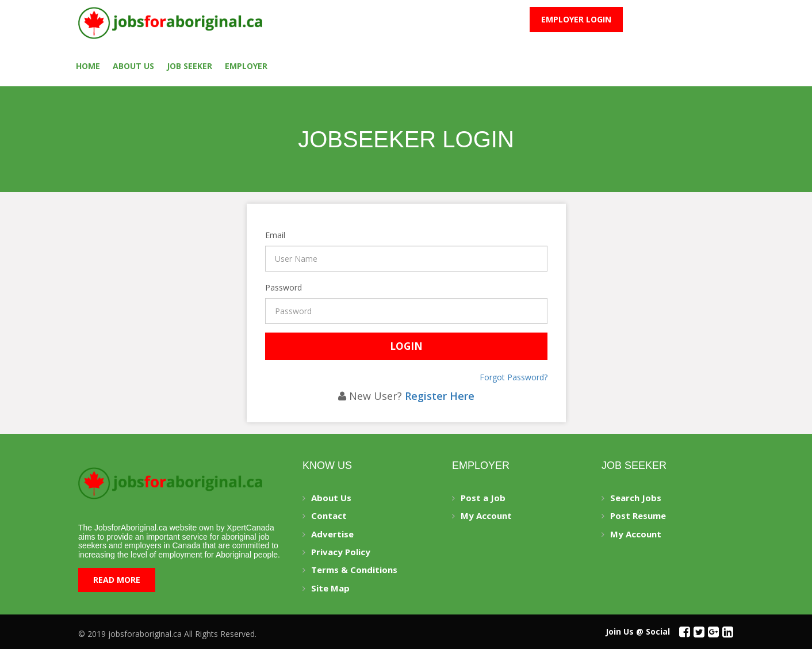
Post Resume (638, 516)
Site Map (330, 588)
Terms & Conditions (354, 570)
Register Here (440, 396)
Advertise (332, 534)
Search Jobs (636, 498)
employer (246, 66)
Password (267, 287)
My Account (486, 516)
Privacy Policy (341, 552)
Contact (329, 516)
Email (267, 235)
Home (88, 66)
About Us (133, 66)
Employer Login (576, 19)
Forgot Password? (514, 377)
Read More (117, 580)
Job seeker (189, 66)
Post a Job (483, 498)
